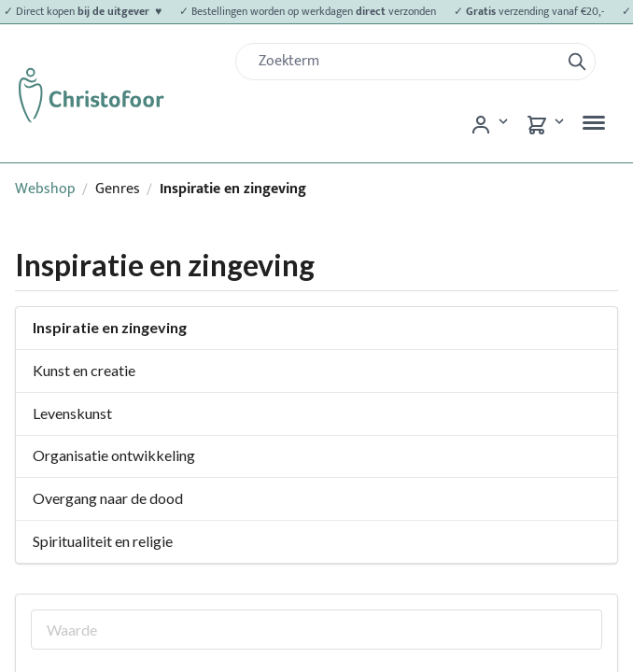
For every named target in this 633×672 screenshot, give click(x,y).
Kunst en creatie (84, 370)
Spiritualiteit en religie (103, 541)
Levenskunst (72, 413)
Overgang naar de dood (108, 498)
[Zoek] (405, 62)
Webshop (45, 189)
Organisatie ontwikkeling (114, 455)
